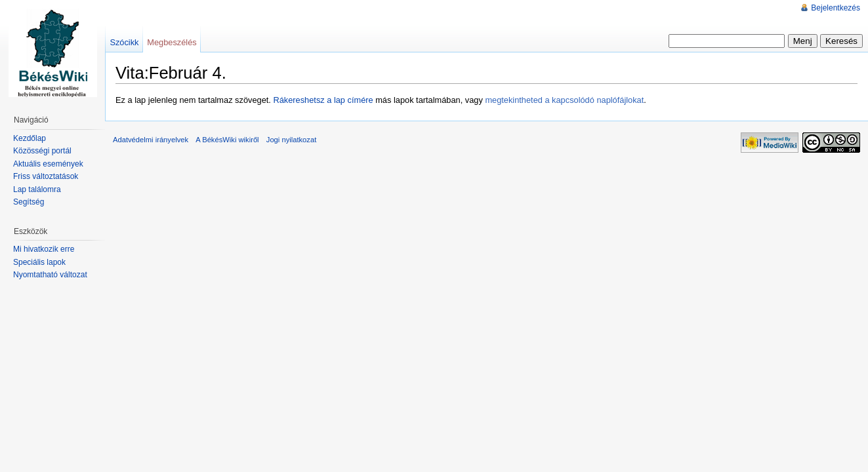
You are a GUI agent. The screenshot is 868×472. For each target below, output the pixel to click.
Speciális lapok (39, 262)
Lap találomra (37, 189)
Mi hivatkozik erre (44, 249)
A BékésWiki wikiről (227, 140)
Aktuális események (48, 164)
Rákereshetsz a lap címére (323, 100)
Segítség (29, 202)
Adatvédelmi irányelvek (151, 140)
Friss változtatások (46, 176)
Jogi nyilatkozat (292, 140)
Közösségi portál (42, 151)
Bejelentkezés (836, 8)
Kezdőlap (30, 138)
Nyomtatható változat (50, 275)
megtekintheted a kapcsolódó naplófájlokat (564, 100)
